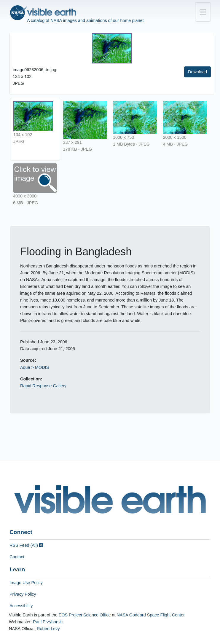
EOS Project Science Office (85, 615)
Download (197, 72)
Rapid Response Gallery (43, 386)
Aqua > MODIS (35, 367)
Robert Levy (48, 629)
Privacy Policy (23, 594)
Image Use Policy (26, 583)
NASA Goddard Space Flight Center (151, 615)
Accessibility (21, 606)
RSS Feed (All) (26, 545)
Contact (17, 557)
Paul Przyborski (48, 622)
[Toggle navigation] (203, 12)
